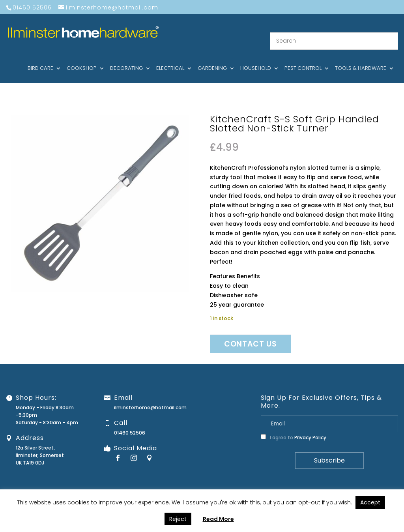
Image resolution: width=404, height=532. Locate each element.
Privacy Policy (310, 428)
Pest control (303, 59)
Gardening (212, 59)
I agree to (294, 428)
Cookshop (82, 59)
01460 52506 (130, 423)
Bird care (40, 59)
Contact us (251, 334)
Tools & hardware (361, 59)
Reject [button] (178, 519)
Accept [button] (370, 502)
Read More (218, 519)
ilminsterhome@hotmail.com (150, 398)
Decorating (126, 59)
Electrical (170, 59)
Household (256, 59)
